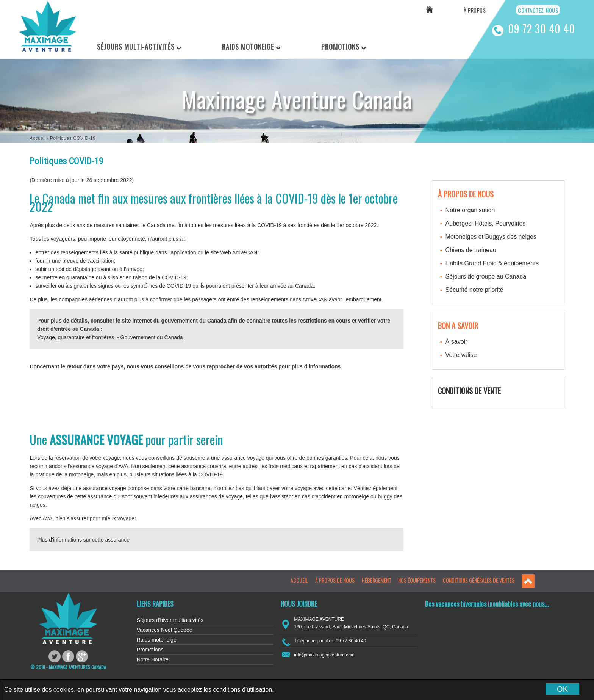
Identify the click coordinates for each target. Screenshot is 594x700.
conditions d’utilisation (242, 690)
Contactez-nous (538, 10)
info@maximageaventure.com (324, 655)
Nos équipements (417, 580)
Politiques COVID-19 (73, 138)
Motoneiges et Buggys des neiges (491, 237)
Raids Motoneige (248, 47)
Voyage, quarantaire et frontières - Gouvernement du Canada (110, 337)
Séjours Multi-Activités (136, 47)
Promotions (340, 47)
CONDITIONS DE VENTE (469, 391)
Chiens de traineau (471, 250)
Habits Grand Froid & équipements (492, 263)
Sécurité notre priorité (474, 290)
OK (562, 689)
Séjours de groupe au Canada (486, 276)
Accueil (38, 138)
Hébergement (377, 580)
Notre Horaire (153, 659)
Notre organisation (470, 210)
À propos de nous (335, 580)
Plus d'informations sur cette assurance (83, 540)
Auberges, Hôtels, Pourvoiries (486, 223)
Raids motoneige (157, 640)
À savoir (456, 342)
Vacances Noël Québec (164, 630)
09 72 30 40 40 (542, 29)
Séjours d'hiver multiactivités (170, 620)
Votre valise (461, 355)
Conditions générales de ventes (479, 580)
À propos (475, 10)
